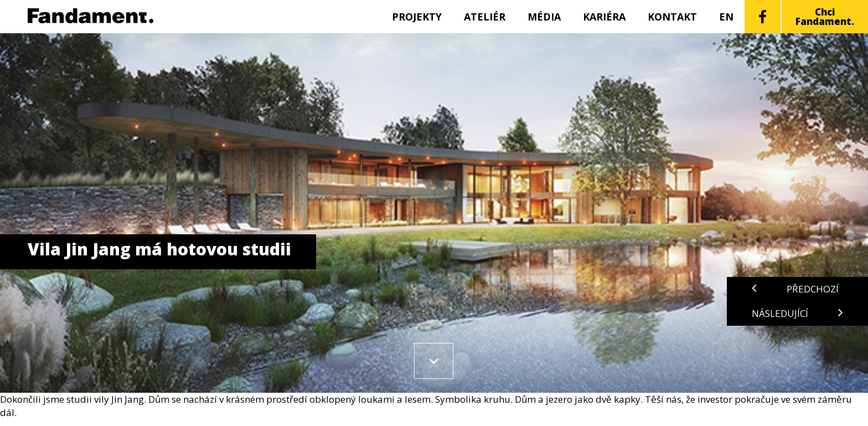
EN (726, 17)
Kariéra (604, 17)
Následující (797, 313)
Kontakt (672, 17)
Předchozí (795, 289)
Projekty (417, 17)
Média (544, 17)
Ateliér (485, 17)
